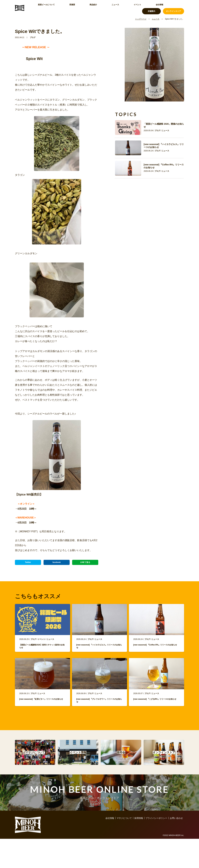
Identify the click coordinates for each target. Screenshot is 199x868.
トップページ (141, 19)
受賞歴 (64, 8)
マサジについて (124, 832)
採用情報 (139, 832)
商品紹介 (78, 8)
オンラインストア (174, 8)
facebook (57, 564)
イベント (107, 8)
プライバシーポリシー (156, 832)
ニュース (92, 8)
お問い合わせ (176, 832)
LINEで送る (85, 564)
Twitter (28, 564)
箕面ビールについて (45, 8)
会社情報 (122, 8)
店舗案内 (151, 8)
